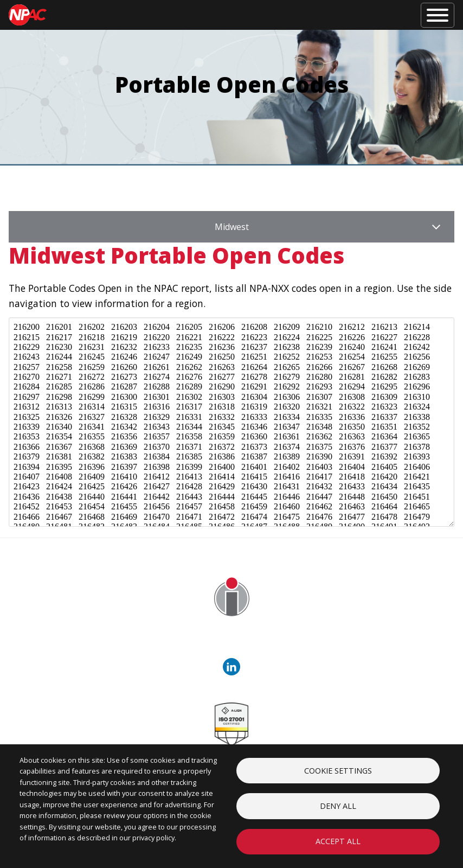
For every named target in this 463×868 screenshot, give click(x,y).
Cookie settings (338, 770)
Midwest (232, 227)
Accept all (338, 841)
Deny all (338, 805)
